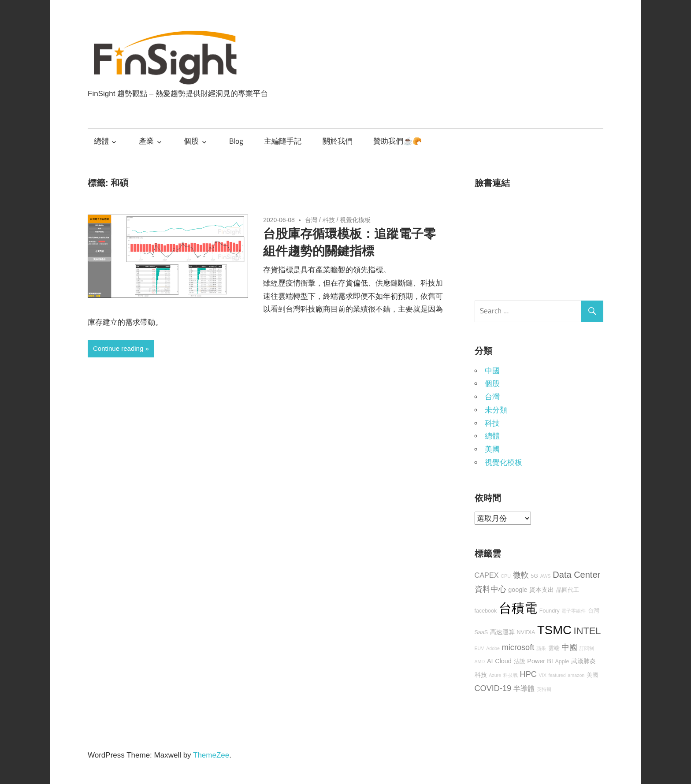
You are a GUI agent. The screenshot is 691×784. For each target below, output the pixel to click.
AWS (546, 576)
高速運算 (502, 632)
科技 (329, 220)
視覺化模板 (355, 220)
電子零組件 (574, 611)
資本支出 (542, 590)
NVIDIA (526, 632)
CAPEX (487, 575)
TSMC (554, 630)
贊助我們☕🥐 (398, 141)
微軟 (521, 575)
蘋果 (541, 648)
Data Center (576, 575)
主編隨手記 (283, 141)
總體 (101, 141)
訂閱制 (587, 648)
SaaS (481, 632)
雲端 (554, 648)
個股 (191, 141)
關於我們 (338, 141)
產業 (146, 141)
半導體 (524, 688)
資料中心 (490, 589)
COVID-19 (493, 688)
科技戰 (511, 675)
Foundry (550, 611)
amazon (576, 675)
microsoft (518, 647)
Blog (236, 141)
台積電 (518, 608)
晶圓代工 (568, 590)
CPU (506, 576)
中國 (492, 371)
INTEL (587, 631)
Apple (562, 661)
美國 (492, 449)
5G (534, 576)
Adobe (493, 648)
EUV (479, 648)
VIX (543, 675)
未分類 (496, 410)
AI (490, 661)
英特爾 (544, 689)
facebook (486, 611)
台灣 (311, 220)
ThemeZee (211, 755)
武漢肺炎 (583, 661)
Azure (495, 675)
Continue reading (118, 348)
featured (557, 675)
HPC (528, 674)
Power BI (540, 661)
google (518, 590)
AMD (480, 661)
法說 (520, 661)
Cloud (503, 661)
